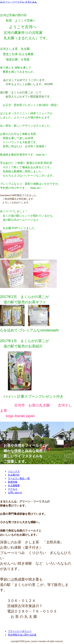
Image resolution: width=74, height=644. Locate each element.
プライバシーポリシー (20, 631)
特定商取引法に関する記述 (22, 635)
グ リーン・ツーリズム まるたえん (18, 2)
